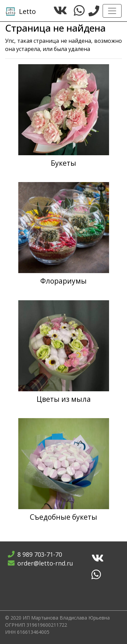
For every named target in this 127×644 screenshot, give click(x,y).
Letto (21, 12)
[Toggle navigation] (112, 11)
